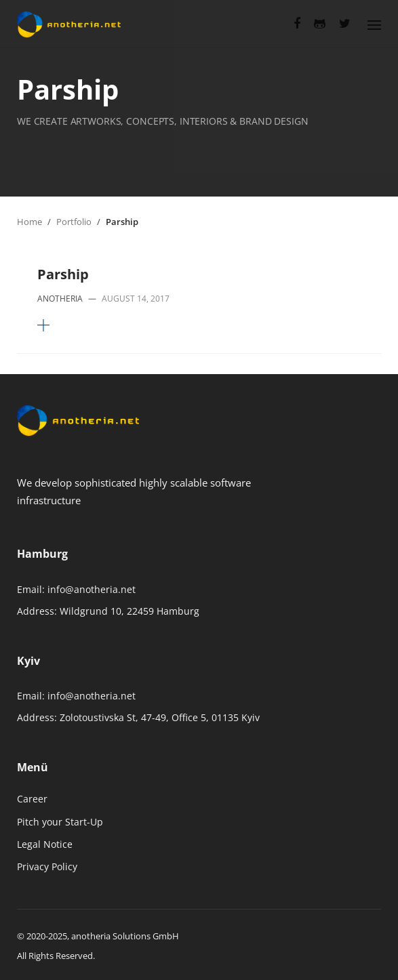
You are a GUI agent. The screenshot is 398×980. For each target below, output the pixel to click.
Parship (63, 274)
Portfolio (74, 222)
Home (29, 222)
